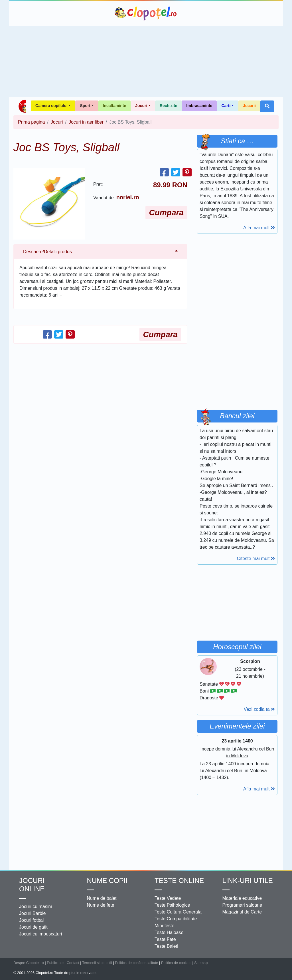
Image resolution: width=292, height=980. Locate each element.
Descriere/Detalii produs (47, 252)
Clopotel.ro (146, 13)
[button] (267, 106)
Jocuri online (32, 885)
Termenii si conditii (97, 963)
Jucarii (249, 106)
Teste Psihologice (172, 905)
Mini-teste (164, 926)
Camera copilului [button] (51, 106)
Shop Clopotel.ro (22, 106)
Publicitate (55, 963)
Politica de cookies (176, 963)
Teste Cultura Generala (178, 912)
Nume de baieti (102, 898)
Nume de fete (101, 905)
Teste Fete (165, 939)
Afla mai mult (259, 228)
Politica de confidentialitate (137, 963)
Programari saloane (242, 905)
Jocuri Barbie (32, 913)
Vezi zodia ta (259, 709)
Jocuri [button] (141, 106)
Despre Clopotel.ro (29, 963)
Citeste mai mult (256, 559)
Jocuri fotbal (31, 920)
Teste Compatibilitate (176, 919)
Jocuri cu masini (36, 906)
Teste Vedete (168, 898)
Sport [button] (85, 106)
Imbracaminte (199, 106)
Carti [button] (226, 106)
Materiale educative (242, 898)
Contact (73, 963)
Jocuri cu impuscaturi (40, 934)
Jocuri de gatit (33, 927)
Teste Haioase (169, 932)
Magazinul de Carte (242, 912)
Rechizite (168, 106)
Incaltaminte (115, 106)
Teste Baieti (166, 946)
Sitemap (201, 963)
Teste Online (179, 881)
